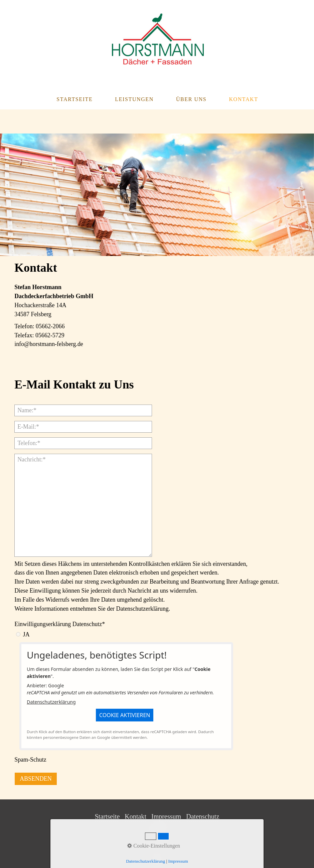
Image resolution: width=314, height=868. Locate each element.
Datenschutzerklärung (51, 702)
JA (26, 634)
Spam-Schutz (30, 760)
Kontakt (243, 99)
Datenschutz (203, 816)
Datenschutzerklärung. (143, 609)
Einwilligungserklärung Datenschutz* (60, 624)
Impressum (166, 816)
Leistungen (134, 99)
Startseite (74, 99)
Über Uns (191, 99)
